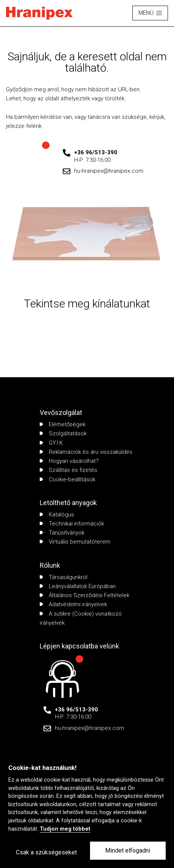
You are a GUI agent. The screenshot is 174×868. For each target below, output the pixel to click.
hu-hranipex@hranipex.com (109, 171)
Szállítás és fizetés (68, 470)
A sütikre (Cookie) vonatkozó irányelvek (81, 618)
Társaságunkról (64, 577)
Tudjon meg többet (65, 829)
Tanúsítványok (62, 533)
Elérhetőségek (63, 424)
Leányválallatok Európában (78, 586)
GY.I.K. (52, 443)
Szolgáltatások (63, 433)
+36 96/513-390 (96, 152)
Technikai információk (72, 524)
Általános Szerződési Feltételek (85, 595)
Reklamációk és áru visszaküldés (86, 452)
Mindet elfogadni (128, 850)
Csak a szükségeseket (46, 852)
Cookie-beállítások (68, 479)
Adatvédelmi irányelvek (73, 604)
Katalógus (57, 515)
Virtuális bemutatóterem (75, 542)
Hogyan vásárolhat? (69, 461)
